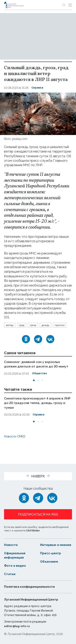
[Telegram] (38, 346)
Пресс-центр (51, 553)
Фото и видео (16, 566)
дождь (49, 325)
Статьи (10, 574)
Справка (38, 88)
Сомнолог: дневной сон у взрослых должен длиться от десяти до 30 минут (34, 373)
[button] (34, 392)
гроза (35, 325)
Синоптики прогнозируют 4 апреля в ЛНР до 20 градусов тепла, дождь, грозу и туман (36, 414)
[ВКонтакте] (50, 346)
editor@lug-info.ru (18, 626)
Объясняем (50, 562)
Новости (11, 541)
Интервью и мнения (50, 543)
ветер (10, 325)
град (23, 325)
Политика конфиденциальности (31, 587)
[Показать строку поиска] (64, 5)
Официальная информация (16, 555)
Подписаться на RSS (38, 510)
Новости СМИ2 (16, 447)
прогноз (12, 332)
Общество (40, 385)
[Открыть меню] (70, 5)
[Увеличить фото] (38, 113)
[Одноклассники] (26, 346)
